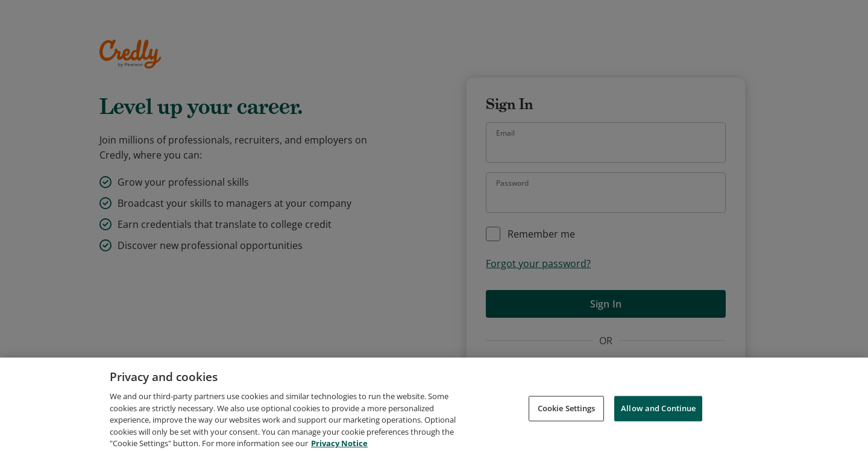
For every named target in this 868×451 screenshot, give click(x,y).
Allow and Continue (658, 423)
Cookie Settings (567, 423)
